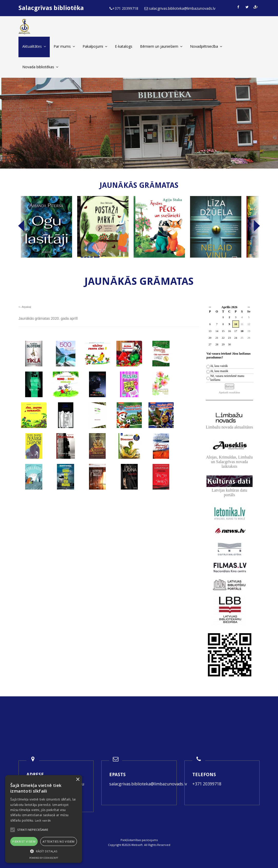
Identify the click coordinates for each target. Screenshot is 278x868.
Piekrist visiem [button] (24, 841)
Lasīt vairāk (43, 820)
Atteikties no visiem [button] (59, 841)
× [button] (78, 780)
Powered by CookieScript (44, 858)
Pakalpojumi (95, 46)
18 (242, 331)
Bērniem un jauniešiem (161, 46)
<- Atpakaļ (25, 307)
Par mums (64, 46)
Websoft (137, 845)
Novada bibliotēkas (40, 67)
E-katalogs (124, 46)
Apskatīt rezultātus (229, 392)
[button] (44, 851)
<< (210, 307)
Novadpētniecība (206, 46)
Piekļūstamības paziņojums (139, 840)
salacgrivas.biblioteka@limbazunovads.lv (148, 784)
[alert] (44, 819)
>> (249, 307)
